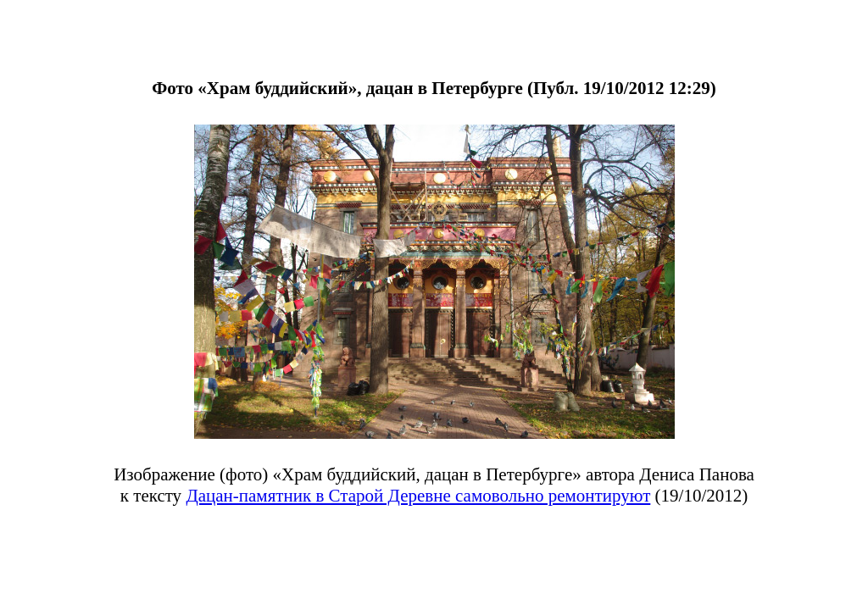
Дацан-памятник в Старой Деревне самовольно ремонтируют (418, 496)
